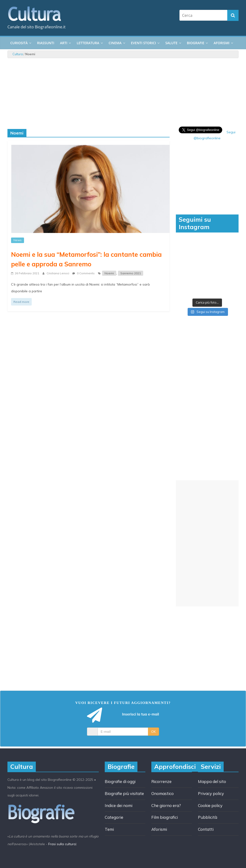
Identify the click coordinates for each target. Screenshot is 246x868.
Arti (64, 43)
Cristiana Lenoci (58, 273)
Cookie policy (210, 805)
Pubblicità (208, 817)
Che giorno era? (166, 805)
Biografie (196, 43)
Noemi (109, 273)
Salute (171, 43)
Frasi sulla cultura (62, 844)
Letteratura (88, 43)
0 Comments (83, 273)
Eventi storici (143, 43)
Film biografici (165, 817)
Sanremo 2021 (131, 273)
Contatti (206, 829)
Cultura (18, 54)
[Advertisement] (207, 543)
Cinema (115, 43)
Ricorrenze (161, 781)
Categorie (114, 817)
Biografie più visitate (124, 793)
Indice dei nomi (119, 805)
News (18, 240)
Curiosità (19, 43)
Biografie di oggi (120, 781)
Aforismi (221, 43)
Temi (109, 829)
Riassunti (46, 43)
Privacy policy (211, 793)
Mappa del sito (212, 781)
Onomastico (163, 793)
